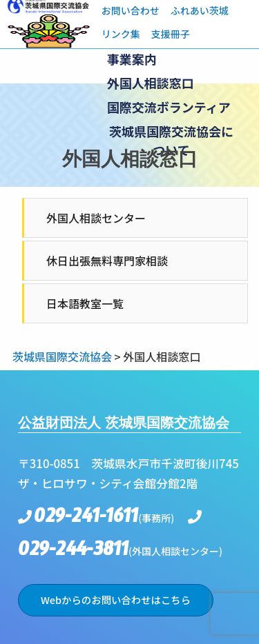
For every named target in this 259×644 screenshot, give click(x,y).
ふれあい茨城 (200, 10)
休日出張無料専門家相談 (107, 261)
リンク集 (121, 34)
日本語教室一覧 (85, 303)
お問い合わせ (131, 10)
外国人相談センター (96, 218)
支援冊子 (171, 34)
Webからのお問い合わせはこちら (116, 600)
